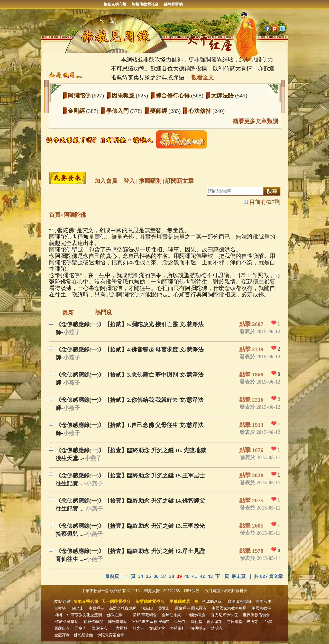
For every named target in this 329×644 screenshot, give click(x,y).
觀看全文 (203, 78)
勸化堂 (197, 622)
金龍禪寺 (62, 635)
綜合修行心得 (173, 96)
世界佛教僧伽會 (256, 615)
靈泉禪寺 (182, 608)
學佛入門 (118, 111)
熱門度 (104, 312)
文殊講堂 (157, 628)
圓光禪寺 (199, 608)
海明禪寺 (198, 628)
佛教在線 (115, 615)
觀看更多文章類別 (255, 121)
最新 (68, 313)
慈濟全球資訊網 (123, 608)
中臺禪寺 (96, 608)
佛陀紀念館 (83, 635)
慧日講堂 (235, 622)
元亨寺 (81, 628)
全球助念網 (172, 615)
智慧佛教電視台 (145, 4)
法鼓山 (147, 608)
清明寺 (217, 628)
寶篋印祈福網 (239, 602)
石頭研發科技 (236, 591)
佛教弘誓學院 (67, 622)
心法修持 (200, 111)
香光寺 (180, 622)
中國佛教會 (196, 615)
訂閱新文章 (179, 181)
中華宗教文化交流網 (84, 615)
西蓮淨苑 (99, 628)
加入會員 (106, 181)
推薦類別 (150, 181)
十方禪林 (120, 628)
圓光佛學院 (118, 622)
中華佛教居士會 (95, 591)
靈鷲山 (164, 608)
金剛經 (77, 111)
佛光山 (78, 608)
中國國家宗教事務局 (229, 608)
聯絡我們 (192, 591)
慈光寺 (138, 628)
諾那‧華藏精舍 (145, 615)
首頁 (55, 215)
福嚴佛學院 (93, 622)
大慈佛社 (178, 628)
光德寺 (252, 622)
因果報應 (124, 96)
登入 (129, 181)
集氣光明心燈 (115, 4)
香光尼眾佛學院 (224, 615)
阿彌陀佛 (80, 96)
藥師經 (159, 111)
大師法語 (223, 96)
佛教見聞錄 (173, 4)
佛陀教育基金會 (111, 635)
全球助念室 (212, 602)
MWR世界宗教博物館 (151, 622)
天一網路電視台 (116, 601)
